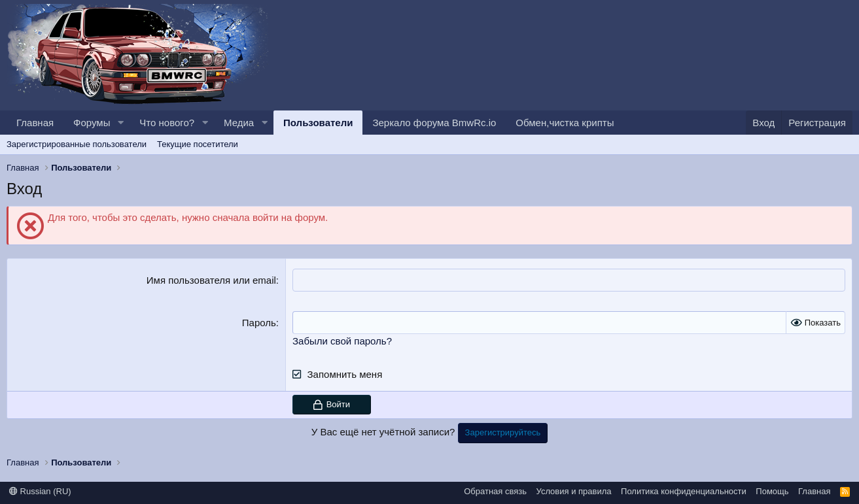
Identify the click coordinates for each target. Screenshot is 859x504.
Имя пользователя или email (211, 280)
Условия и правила (574, 491)
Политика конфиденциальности (684, 491)
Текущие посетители (198, 144)
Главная (35, 123)
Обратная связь (495, 491)
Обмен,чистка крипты (565, 123)
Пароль (259, 323)
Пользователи (318, 123)
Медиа (239, 123)
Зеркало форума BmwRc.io (434, 123)
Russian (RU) (40, 491)
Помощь (772, 491)
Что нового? (167, 123)
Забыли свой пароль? (342, 341)
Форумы (92, 123)
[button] (120, 123)
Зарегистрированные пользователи (77, 144)
